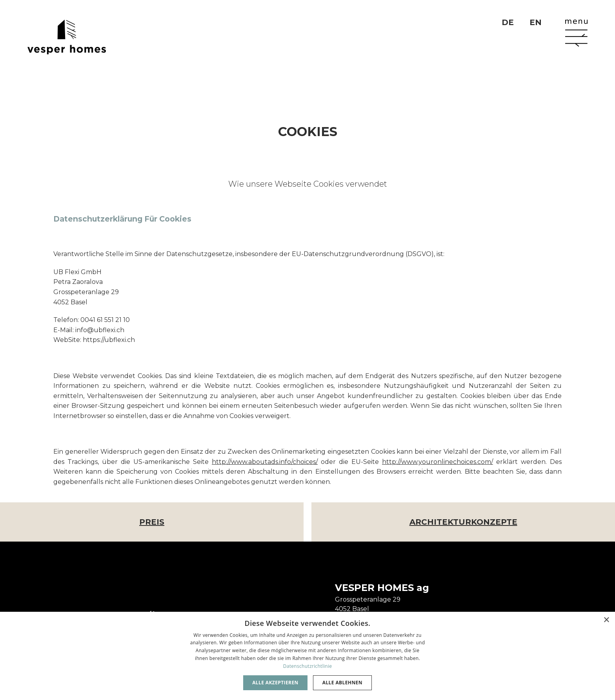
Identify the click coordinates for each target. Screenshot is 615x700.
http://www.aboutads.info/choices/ (265, 462)
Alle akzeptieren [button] (275, 683)
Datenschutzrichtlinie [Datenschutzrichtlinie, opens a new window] (308, 666)
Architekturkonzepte (463, 522)
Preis (152, 522)
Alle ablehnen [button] (342, 683)
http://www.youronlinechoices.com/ (438, 462)
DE (508, 22)
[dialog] (307, 656)
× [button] (606, 620)
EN (536, 22)
